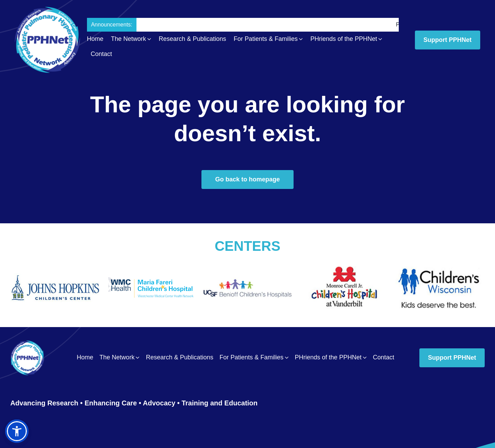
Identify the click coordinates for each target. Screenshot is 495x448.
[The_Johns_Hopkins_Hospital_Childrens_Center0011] (55, 270)
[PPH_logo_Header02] (47, 10)
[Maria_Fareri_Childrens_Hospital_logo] (151, 271)
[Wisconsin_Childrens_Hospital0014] (440, 270)
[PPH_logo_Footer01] (27, 344)
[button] (17, 431)
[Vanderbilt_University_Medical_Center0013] (344, 270)
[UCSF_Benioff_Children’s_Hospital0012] (247, 270)
